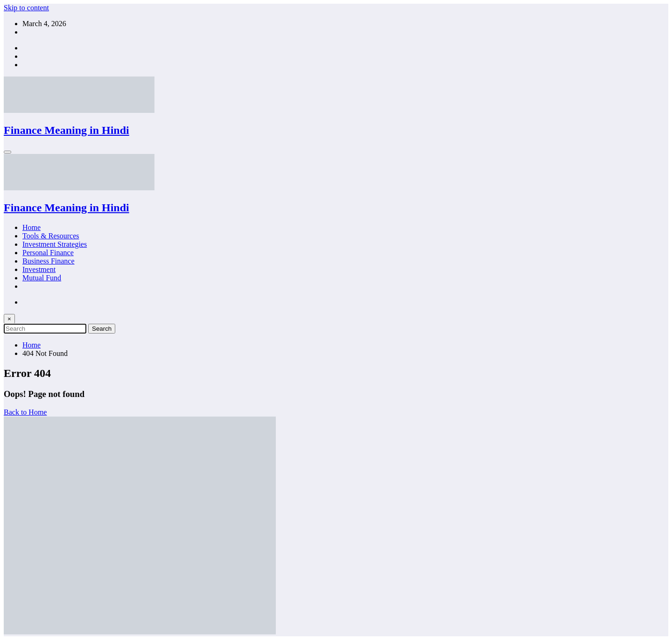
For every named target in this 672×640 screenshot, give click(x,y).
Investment (39, 269)
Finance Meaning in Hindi (66, 130)
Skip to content (26, 8)
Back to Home (25, 412)
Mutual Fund (42, 278)
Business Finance (49, 261)
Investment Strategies (55, 244)
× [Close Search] (9, 319)
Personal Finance (48, 253)
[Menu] (7, 152)
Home (31, 227)
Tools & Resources (51, 236)
